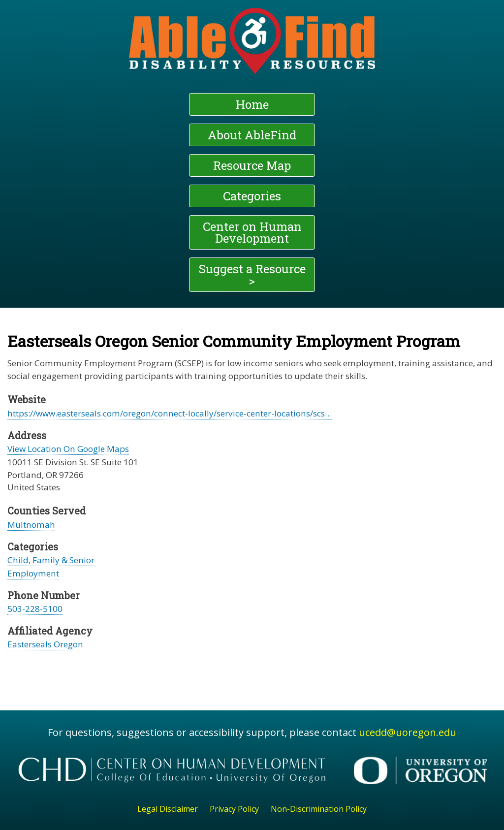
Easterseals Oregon (45, 644)
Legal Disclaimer (168, 809)
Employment (33, 573)
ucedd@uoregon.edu (408, 732)
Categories (252, 196)
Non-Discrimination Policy (319, 809)
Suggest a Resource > (252, 275)
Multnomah (31, 525)
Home (252, 104)
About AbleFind (252, 135)
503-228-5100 (35, 609)
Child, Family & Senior (51, 560)
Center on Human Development (252, 232)
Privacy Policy (234, 809)
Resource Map (252, 165)
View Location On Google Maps (68, 449)
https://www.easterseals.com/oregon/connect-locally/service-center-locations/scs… (170, 413)
